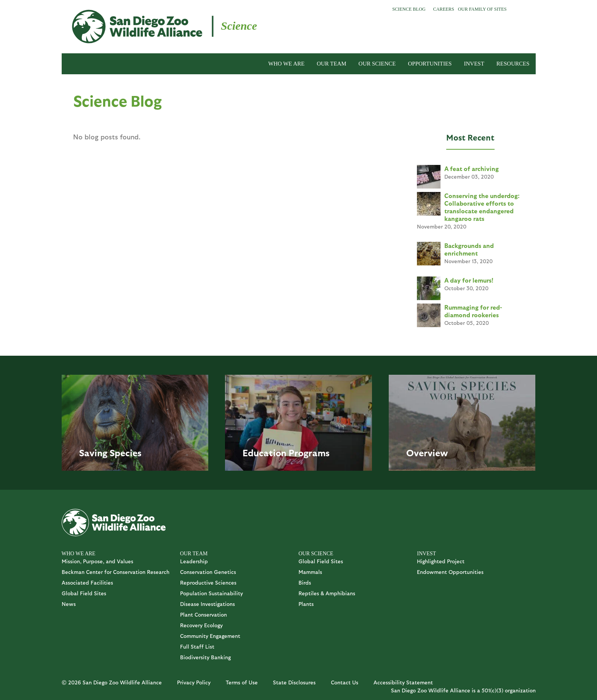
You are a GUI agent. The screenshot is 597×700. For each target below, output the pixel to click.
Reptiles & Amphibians (327, 593)
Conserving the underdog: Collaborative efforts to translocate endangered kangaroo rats (482, 207)
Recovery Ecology (201, 625)
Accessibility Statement (403, 682)
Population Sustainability (212, 593)
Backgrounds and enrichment (469, 249)
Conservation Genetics (208, 572)
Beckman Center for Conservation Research (116, 572)
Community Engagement (210, 636)
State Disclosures (294, 682)
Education (264, 452)
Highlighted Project (441, 561)
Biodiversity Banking (205, 657)
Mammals (310, 572)
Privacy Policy (194, 682)
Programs (309, 452)
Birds (305, 583)
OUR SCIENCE (377, 64)
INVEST (474, 64)
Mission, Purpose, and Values (97, 561)
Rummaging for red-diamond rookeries (473, 311)
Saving (93, 452)
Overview (427, 452)
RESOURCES (513, 64)
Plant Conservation (204, 614)
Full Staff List (197, 646)
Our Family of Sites (482, 9)
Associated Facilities (87, 583)
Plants (306, 604)
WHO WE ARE (286, 64)
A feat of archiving (472, 169)
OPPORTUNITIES (430, 64)
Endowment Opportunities (450, 572)
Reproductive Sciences (208, 583)
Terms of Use (242, 682)
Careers (444, 9)
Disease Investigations (208, 604)
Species (126, 452)
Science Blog (409, 9)
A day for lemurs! (469, 280)
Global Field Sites (84, 593)
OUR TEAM (332, 64)
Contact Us (345, 682)
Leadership (194, 561)
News (69, 604)
